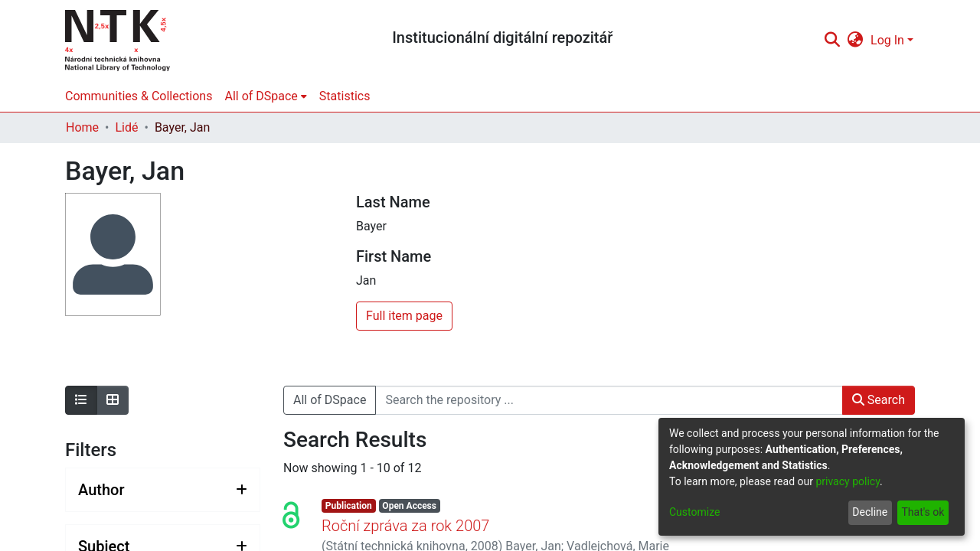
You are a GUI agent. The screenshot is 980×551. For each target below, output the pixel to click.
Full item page (404, 316)
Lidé (126, 127)
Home (82, 127)
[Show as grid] (113, 400)
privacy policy (848, 481)
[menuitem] (856, 41)
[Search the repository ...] (609, 400)
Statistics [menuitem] (345, 96)
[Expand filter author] (163, 490)
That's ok (923, 512)
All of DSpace (330, 400)
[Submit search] (832, 41)
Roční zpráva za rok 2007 (405, 526)
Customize (694, 512)
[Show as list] (81, 400)
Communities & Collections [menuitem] (139, 96)
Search (879, 400)
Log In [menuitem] (887, 40)
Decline (870, 512)
